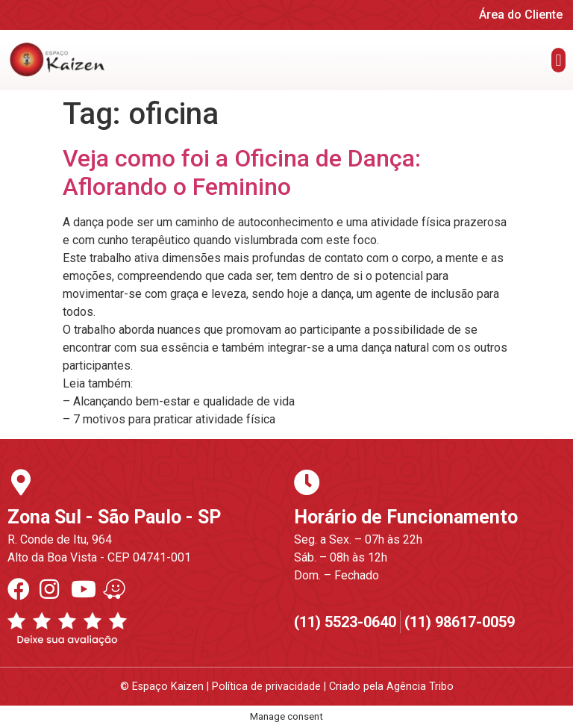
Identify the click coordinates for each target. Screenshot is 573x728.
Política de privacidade (266, 687)
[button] (558, 60)
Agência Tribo (420, 687)
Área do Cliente (521, 15)
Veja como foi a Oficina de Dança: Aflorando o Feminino (242, 172)
